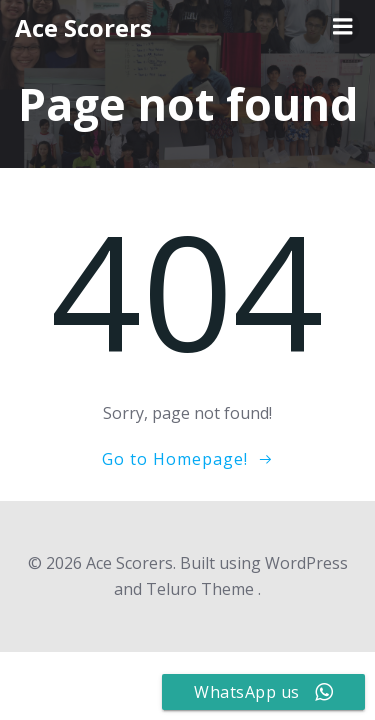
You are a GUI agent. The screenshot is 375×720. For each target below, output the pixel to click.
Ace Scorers (83, 27)
